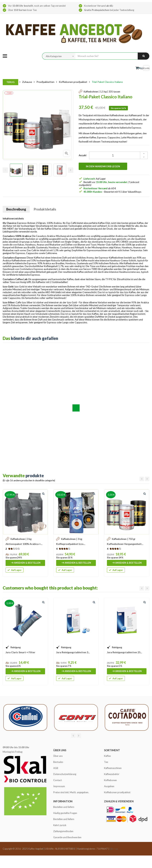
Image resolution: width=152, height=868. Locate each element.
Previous (5, 170)
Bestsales (58, 762)
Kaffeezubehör (112, 774)
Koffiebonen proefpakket (117, 792)
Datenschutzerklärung (65, 774)
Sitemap (114, 849)
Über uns (58, 756)
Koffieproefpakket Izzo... (71, 544)
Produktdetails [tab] (45, 209)
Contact (57, 780)
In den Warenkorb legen (103, 166)
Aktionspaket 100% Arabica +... (24, 544)
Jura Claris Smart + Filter (20, 652)
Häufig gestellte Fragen (65, 813)
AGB (56, 768)
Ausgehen (109, 786)
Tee (106, 762)
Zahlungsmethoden (63, 831)
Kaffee (107, 756)
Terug (10, 82)
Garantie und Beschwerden (67, 837)
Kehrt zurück (60, 825)
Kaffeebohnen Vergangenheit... (125, 544)
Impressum (59, 786)
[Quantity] (116, 155)
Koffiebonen (110, 780)
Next (71, 170)
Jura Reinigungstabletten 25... (124, 652)
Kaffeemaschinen (113, 768)
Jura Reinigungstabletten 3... (73, 652)
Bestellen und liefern (64, 807)
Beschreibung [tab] (16, 209)
